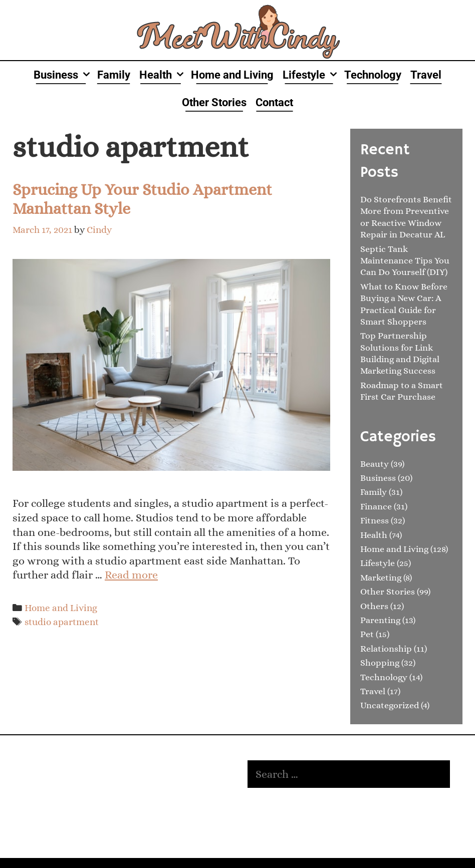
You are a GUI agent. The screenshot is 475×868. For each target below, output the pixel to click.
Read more (131, 575)
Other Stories (214, 102)
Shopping (380, 663)
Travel (426, 75)
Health (163, 75)
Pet (367, 634)
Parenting (380, 620)
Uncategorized (390, 705)
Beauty (375, 464)
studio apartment (62, 622)
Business (63, 75)
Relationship (386, 649)
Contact (274, 102)
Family (114, 75)
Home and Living (232, 75)
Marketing (381, 577)
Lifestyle (311, 75)
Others (374, 606)
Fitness (375, 520)
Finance (376, 506)
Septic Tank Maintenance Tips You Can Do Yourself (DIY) (405, 261)
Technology (373, 75)
